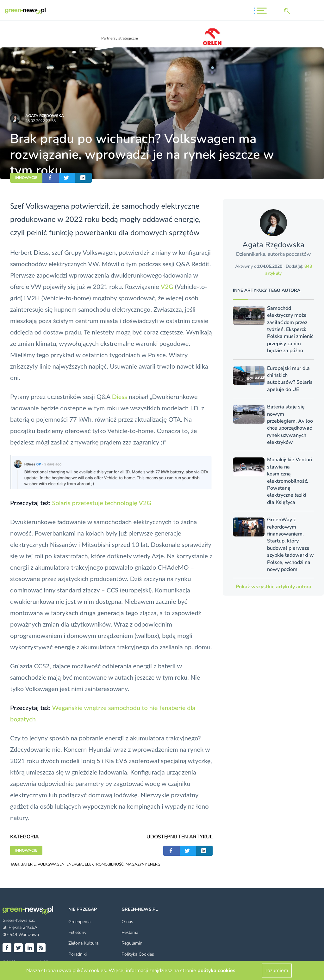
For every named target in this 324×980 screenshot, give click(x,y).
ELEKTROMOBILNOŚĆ (104, 864)
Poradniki (78, 954)
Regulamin (132, 943)
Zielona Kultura (83, 943)
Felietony (77, 932)
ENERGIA (75, 864)
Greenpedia (79, 922)
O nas (127, 922)
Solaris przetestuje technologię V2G (102, 503)
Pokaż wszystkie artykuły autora (274, 587)
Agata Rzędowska (45, 116)
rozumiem (277, 971)
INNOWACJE (26, 178)
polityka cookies (216, 971)
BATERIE (28, 864)
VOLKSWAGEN (51, 864)
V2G (167, 286)
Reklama (130, 932)
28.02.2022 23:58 (40, 121)
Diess (120, 396)
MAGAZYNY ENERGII (144, 864)
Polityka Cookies (138, 954)
